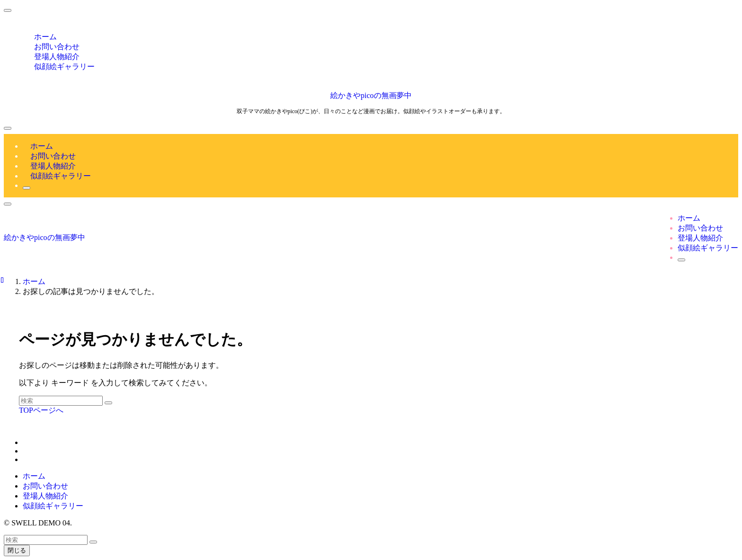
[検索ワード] (61, 401)
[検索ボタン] (26, 188)
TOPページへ (41, 410)
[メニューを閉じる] (8, 10)
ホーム (34, 476)
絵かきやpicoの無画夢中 (371, 95)
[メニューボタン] (8, 128)
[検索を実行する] (108, 403)
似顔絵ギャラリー (64, 67)
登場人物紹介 (45, 496)
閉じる (17, 550)
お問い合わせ (45, 486)
